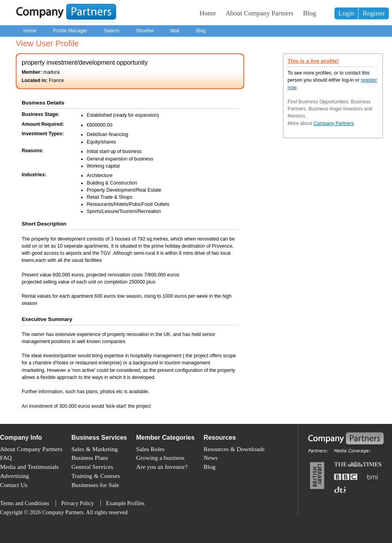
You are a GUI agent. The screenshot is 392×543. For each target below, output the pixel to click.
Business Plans (90, 458)
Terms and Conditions (25, 503)
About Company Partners (259, 13)
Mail (175, 31)
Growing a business (161, 458)
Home (208, 13)
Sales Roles (150, 449)
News (211, 458)
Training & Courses (96, 476)
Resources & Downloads (234, 449)
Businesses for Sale (95, 485)
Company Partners (334, 123)
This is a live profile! (313, 61)
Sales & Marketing (95, 449)
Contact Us (14, 485)
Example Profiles (125, 503)
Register (374, 13)
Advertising (14, 476)
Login (346, 13)
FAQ (6, 458)
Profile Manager (70, 31)
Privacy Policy (77, 503)
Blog (309, 13)
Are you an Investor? (162, 467)
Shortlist (145, 31)
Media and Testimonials (29, 467)
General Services (92, 467)
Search (112, 31)
